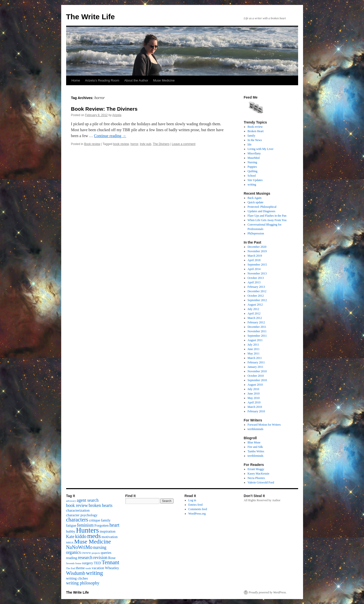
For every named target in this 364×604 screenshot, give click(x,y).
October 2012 (256, 296)
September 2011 (257, 336)
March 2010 (255, 407)
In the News (255, 140)
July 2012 (253, 309)
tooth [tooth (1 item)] (88, 568)
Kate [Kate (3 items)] (70, 537)
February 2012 (256, 322)
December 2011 (257, 327)
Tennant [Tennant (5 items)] (110, 562)
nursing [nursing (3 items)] (100, 547)
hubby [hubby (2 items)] (71, 531)
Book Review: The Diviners (104, 109)
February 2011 (256, 362)
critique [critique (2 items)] (95, 520)
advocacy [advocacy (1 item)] (71, 501)
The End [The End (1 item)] (71, 568)
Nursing (252, 162)
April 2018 (254, 260)
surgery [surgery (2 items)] (87, 563)
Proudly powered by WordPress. (268, 592)
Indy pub (146, 144)
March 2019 (255, 256)
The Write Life (91, 17)
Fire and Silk (255, 447)
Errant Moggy (256, 469)
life (249, 145)
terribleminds (255, 429)
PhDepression (256, 233)
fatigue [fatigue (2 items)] (71, 525)
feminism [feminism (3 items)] (85, 525)
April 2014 (254, 269)
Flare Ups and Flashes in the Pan (267, 216)
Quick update (255, 202)
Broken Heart (256, 131)
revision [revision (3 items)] (100, 558)
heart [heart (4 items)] (114, 525)
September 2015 (257, 265)
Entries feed (195, 505)
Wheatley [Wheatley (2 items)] (112, 568)
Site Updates (255, 180)
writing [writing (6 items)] (94, 573)
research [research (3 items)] (85, 558)
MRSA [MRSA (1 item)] (70, 543)
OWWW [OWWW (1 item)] (86, 553)
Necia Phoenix (256, 478)
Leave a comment (183, 144)
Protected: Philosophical (262, 207)
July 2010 (253, 389)
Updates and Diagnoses (261, 211)
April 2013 (254, 282)
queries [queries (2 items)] (106, 553)
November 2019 (257, 251)
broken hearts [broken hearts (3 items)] (101, 505)
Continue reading (110, 136)
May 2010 (254, 398)
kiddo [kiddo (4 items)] (81, 536)
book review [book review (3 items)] (77, 505)
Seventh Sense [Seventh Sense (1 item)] (74, 563)
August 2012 (255, 305)
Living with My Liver (260, 149)
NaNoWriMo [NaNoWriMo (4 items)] (79, 547)
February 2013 (256, 287)
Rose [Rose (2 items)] (112, 558)
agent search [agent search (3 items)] (88, 500)
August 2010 (255, 385)
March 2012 (255, 318)
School (252, 176)
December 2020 (257, 247)
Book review (92, 144)
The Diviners (161, 144)
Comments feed (198, 509)
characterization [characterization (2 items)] (78, 510)
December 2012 (257, 291)
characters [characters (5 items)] (77, 520)
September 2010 (257, 380)
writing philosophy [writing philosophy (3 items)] (83, 583)
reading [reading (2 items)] (72, 558)
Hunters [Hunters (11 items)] (87, 530)
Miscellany (254, 153)
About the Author (136, 80)
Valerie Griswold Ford (261, 482)
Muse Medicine (164, 80)
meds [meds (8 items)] (94, 536)
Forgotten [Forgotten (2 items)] (101, 525)
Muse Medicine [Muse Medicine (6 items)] (93, 542)
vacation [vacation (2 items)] (98, 568)
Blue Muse (254, 442)
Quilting (252, 171)
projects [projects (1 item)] (96, 553)
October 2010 (256, 376)
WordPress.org (197, 514)
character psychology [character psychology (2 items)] (82, 515)
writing (252, 185)
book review (121, 144)
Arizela (117, 115)
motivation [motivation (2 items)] (110, 537)
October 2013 (256, 278)
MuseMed (254, 158)
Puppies (252, 167)
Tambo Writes (256, 451)
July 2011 (253, 345)
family (251, 136)
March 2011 (255, 358)
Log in (192, 500)
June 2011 (254, 349)
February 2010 (256, 411)
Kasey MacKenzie (258, 474)
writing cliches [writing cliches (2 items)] (77, 578)
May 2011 (254, 354)
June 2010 (254, 394)
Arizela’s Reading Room (102, 80)
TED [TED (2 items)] (97, 563)
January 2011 (255, 367)
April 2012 (254, 313)
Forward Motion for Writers (264, 425)
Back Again (254, 198)
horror (134, 144)
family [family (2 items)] (106, 520)
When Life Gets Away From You (267, 220)
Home (76, 80)
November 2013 (257, 273)
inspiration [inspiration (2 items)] (108, 531)
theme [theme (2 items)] (80, 568)
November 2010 (257, 371)
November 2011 (257, 331)
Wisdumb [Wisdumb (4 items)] (76, 573)
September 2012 (257, 300)
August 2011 (255, 340)
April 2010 (254, 402)
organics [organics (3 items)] (74, 552)
